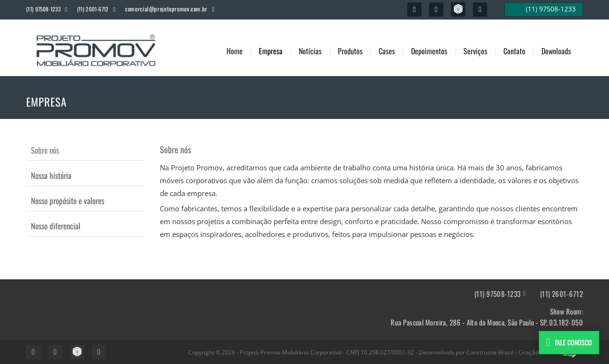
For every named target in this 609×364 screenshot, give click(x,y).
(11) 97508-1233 (498, 294)
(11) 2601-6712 (561, 294)
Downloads (556, 51)
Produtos (350, 51)
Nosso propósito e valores (68, 201)
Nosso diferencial (56, 226)
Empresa (271, 51)
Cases (387, 51)
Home (235, 51)
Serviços (475, 51)
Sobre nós (45, 150)
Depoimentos (429, 51)
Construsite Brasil (490, 352)
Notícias (310, 51)
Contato (514, 51)
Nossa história (51, 175)
